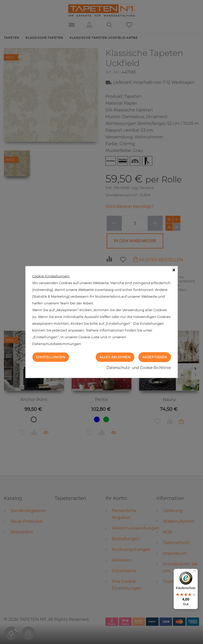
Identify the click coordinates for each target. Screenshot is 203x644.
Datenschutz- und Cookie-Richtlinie (139, 368)
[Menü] (195, 572)
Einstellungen (51, 357)
